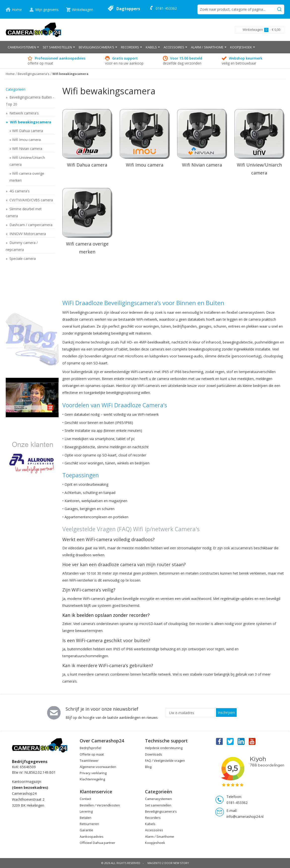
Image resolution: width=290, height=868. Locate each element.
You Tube (253, 741)
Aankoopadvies (92, 836)
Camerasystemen (158, 799)
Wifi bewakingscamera (30, 122)
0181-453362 (166, 8)
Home (17, 10)
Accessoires (154, 830)
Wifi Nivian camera (27, 149)
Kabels (150, 824)
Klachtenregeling (92, 779)
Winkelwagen (83, 10)
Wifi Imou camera (26, 140)
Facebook (219, 741)
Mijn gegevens (47, 10)
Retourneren (89, 824)
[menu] (145, 47)
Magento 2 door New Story (168, 863)
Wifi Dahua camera (28, 131)
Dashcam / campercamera (30, 225)
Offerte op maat (92, 754)
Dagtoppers (128, 9)
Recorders (153, 818)
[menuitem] (23, 47)
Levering (86, 811)
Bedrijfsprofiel (91, 748)
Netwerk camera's (24, 113)
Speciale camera (22, 259)
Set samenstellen (158, 805)
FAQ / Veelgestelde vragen (165, 761)
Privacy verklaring (93, 773)
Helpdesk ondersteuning (164, 748)
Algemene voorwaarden (98, 767)
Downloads (154, 754)
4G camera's (19, 191)
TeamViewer (89, 761)
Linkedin (241, 741)
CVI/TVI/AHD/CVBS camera (31, 200)
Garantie (86, 830)
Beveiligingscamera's (161, 811)
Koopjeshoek (155, 843)
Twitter (230, 741)
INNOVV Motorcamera (27, 234)
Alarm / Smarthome (160, 836)
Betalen (86, 818)
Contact (85, 799)
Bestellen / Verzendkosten (100, 805)
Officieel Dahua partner (97, 843)
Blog (148, 767)
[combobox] (241, 9)
